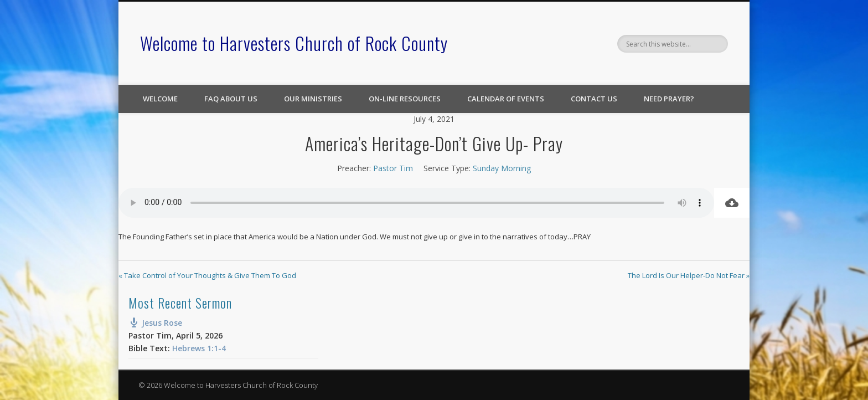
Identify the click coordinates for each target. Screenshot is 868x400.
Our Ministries (313, 99)
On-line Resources (405, 99)
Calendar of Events (506, 99)
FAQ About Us (231, 99)
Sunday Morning (502, 168)
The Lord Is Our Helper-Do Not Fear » (689, 275)
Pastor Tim (393, 168)
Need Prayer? (669, 99)
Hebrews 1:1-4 (199, 348)
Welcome (160, 99)
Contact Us (594, 99)
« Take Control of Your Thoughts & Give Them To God (207, 275)
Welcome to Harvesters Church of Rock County (294, 43)
